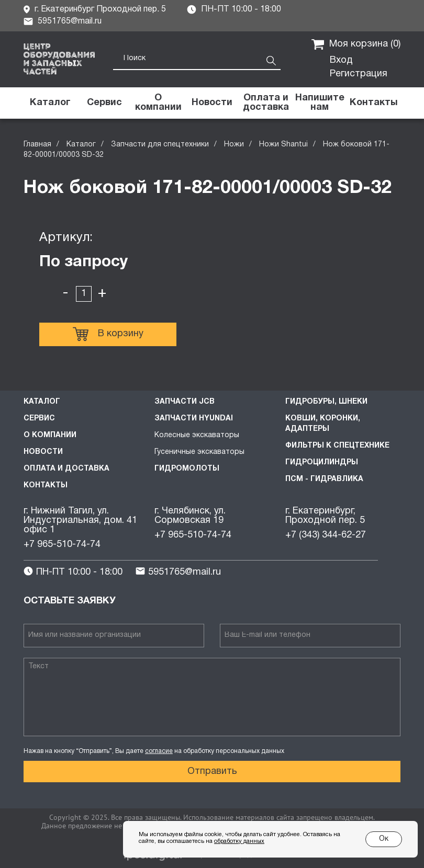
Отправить (212, 772)
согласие (159, 751)
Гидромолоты (187, 469)
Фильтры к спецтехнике (337, 446)
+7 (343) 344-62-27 (326, 535)
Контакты (46, 486)
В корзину (108, 334)
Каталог (81, 145)
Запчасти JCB (185, 402)
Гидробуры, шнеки (326, 402)
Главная (37, 145)
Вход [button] (341, 60)
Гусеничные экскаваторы (199, 452)
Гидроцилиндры (322, 462)
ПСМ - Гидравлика (324, 479)
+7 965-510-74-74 (62, 545)
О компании (50, 435)
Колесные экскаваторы (197, 435)
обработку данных (239, 841)
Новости (43, 452)
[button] (320, 103)
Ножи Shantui (283, 145)
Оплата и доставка (66, 469)
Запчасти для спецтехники (160, 145)
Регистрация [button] (359, 74)
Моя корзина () (356, 44)
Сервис (39, 419)
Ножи (234, 145)
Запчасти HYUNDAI (194, 419)
